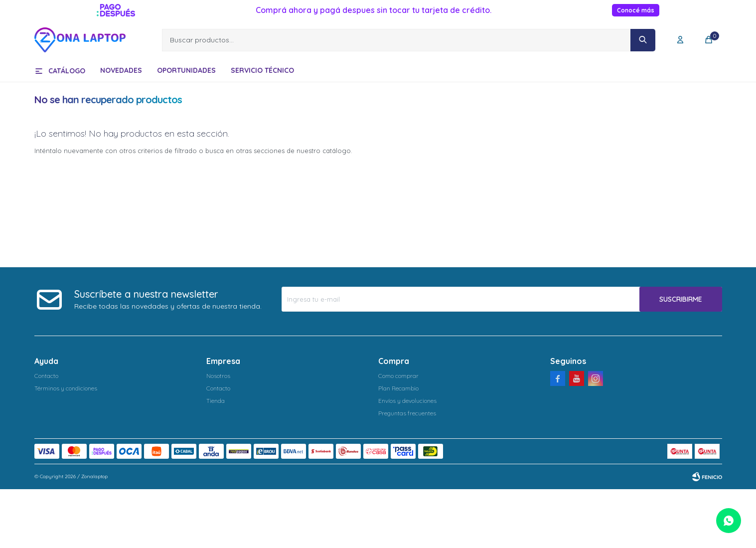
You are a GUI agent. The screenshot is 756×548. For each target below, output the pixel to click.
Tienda (216, 401)
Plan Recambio (398, 388)
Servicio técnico (262, 70)
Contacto (46, 376)
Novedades (121, 70)
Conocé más (636, 10)
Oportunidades (186, 70)
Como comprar (398, 376)
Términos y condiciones (66, 388)
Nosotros (218, 376)
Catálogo (67, 71)
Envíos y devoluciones (407, 401)
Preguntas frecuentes (407, 413)
